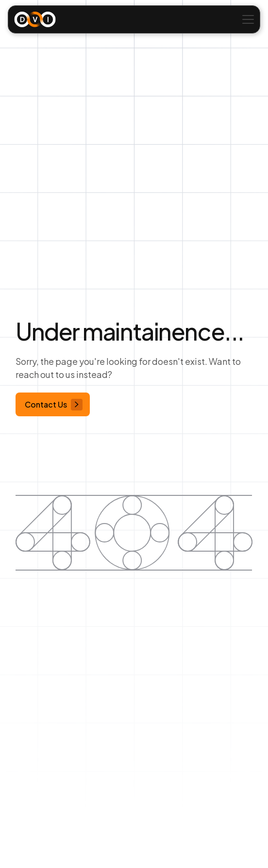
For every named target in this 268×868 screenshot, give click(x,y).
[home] (35, 19)
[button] (246, 19)
